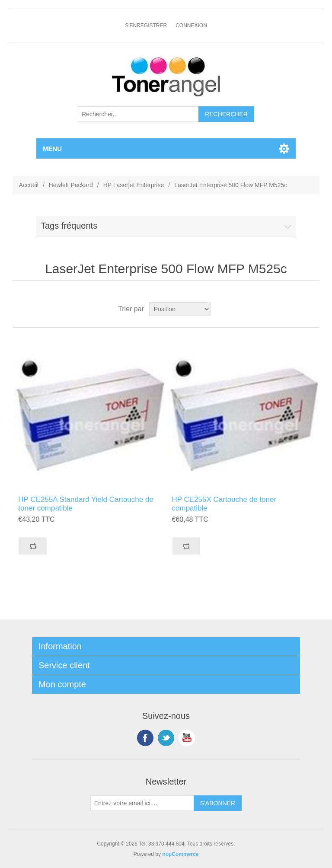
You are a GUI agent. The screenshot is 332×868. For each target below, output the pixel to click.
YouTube (187, 738)
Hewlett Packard (71, 185)
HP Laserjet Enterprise (134, 185)
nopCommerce (180, 854)
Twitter (166, 738)
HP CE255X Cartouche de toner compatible (224, 504)
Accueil (29, 185)
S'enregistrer (146, 26)
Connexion (191, 26)
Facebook (145, 738)
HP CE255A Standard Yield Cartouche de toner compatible (86, 504)
